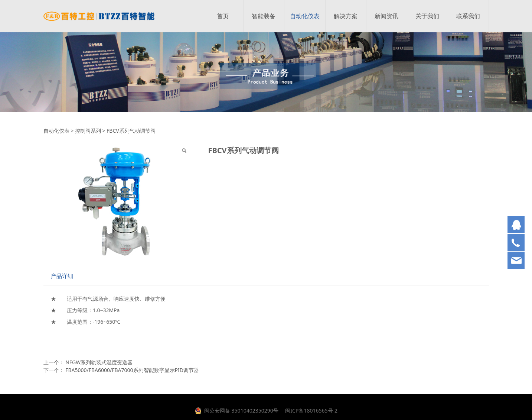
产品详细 (62, 276)
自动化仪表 (305, 16)
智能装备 (264, 16)
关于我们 (427, 16)
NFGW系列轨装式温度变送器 (99, 362)
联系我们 (468, 16)
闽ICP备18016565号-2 (311, 411)
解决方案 (346, 16)
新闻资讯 (386, 16)
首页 (223, 16)
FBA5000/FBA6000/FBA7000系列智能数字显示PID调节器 (132, 370)
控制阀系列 (88, 131)
